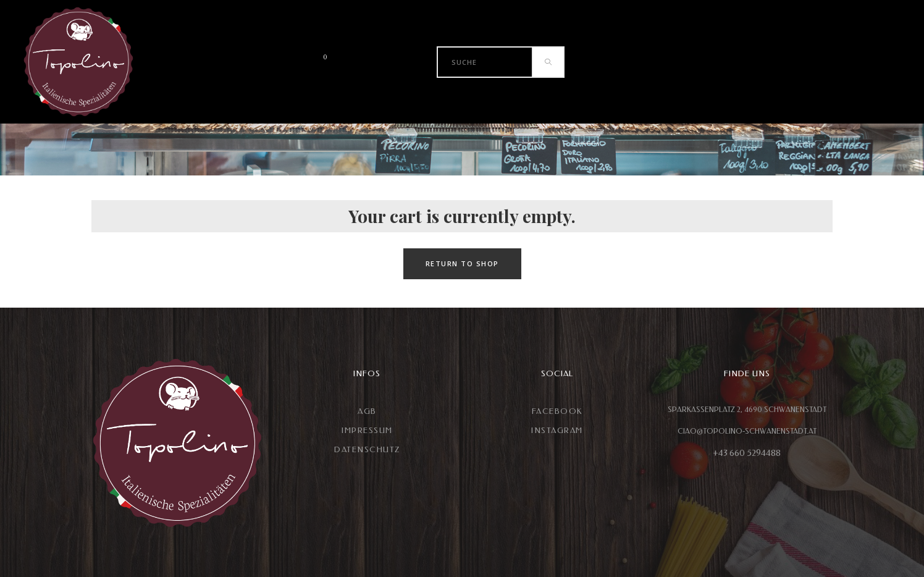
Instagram (557, 430)
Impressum (367, 430)
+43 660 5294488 (747, 453)
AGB (367, 411)
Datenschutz (367, 449)
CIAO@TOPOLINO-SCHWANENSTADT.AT (747, 431)
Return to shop (462, 263)
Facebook (557, 411)
